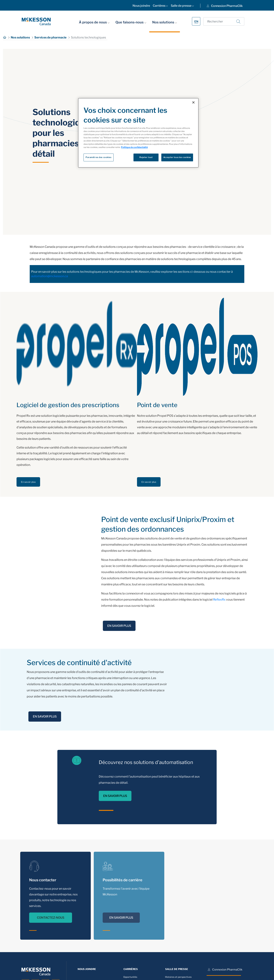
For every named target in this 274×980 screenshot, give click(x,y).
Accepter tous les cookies (177, 157)
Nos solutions (165, 22)
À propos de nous (94, 22)
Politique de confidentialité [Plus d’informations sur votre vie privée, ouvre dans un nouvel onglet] (134, 147)
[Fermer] (193, 102)
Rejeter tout (146, 157)
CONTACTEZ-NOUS (51, 921)
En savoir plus (28, 482)
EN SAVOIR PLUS (119, 626)
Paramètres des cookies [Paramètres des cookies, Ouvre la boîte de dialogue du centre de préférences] (99, 157)
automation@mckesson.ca (50, 276)
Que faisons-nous (131, 22)
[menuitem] (141, 6)
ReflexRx (219, 600)
